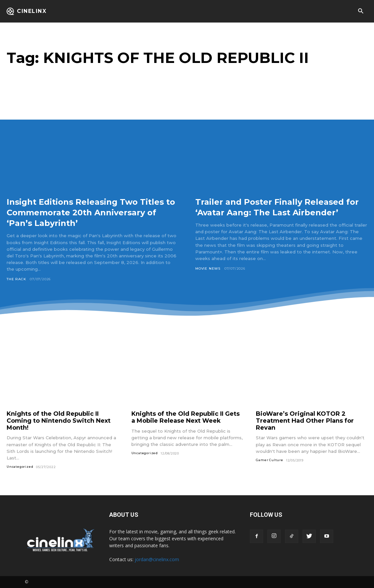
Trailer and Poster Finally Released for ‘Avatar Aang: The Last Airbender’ (279, 212)
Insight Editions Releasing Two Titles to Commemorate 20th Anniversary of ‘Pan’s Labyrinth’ (83, 212)
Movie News (208, 279)
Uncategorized (20, 467)
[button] (361, 11)
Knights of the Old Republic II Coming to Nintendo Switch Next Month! (59, 421)
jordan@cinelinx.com (157, 559)
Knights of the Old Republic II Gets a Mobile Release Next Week (186, 417)
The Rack (16, 279)
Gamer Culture (269, 460)
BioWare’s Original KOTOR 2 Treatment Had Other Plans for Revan (305, 421)
